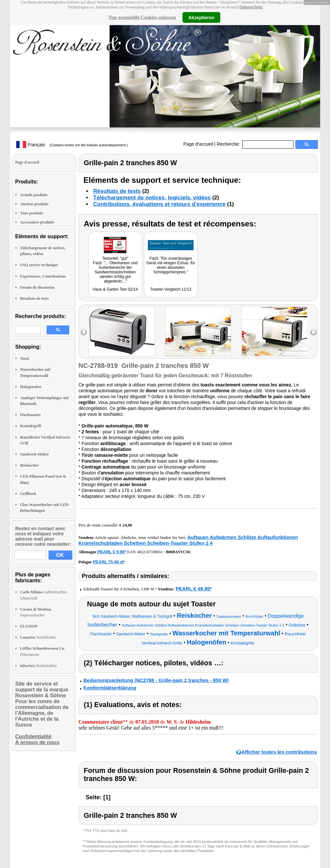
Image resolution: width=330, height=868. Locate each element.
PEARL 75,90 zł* (109, 562)
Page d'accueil (198, 144)
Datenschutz (251, 7)
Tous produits (32, 213)
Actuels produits (34, 195)
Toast (25, 358)
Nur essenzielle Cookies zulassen (142, 17)
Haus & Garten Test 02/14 (115, 289)
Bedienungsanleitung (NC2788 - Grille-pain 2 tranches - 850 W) (156, 680)
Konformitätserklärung (110, 688)
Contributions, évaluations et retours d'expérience (160, 204)
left (84, 332)
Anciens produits (34, 204)
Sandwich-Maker (35, 454)
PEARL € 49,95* (194, 589)
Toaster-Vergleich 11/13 (171, 289)
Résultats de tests (35, 298)
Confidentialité (33, 737)
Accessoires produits (37, 222)
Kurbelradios (39, 666)
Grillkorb (28, 494)
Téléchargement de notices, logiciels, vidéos (152, 198)
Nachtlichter (38, 637)
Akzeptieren (201, 17)
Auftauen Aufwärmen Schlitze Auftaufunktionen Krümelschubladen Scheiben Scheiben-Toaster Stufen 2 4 (188, 540)
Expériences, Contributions (43, 276)
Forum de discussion (37, 287)
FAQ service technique (39, 265)
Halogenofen (31, 387)
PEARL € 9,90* (112, 552)
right (314, 332)
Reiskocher (30, 465)
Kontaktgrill (31, 426)
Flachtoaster (31, 415)
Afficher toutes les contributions (279, 752)
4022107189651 (150, 552)
